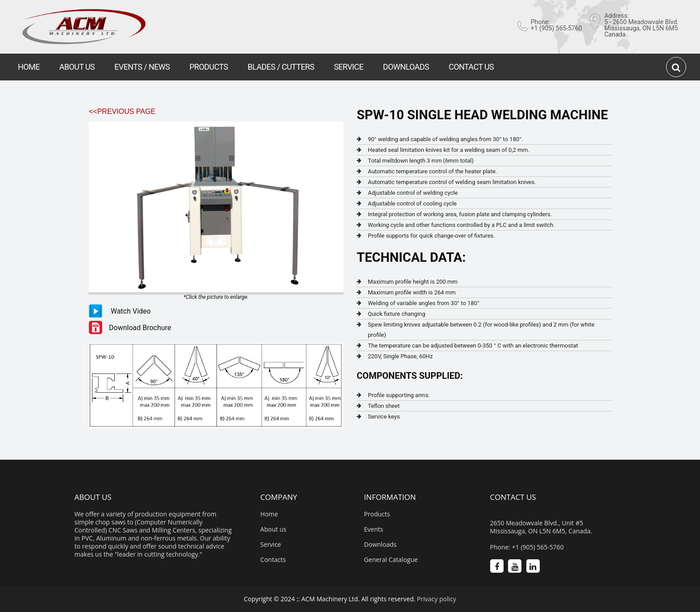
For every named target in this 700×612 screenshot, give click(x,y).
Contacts (273, 560)
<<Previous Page (122, 111)
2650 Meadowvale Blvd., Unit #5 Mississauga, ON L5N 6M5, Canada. (541, 527)
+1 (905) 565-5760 (556, 28)
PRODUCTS (208, 67)
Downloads (380, 545)
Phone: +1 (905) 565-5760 (527, 547)
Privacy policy (437, 599)
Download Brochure (140, 328)
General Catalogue (391, 560)
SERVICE (349, 67)
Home (269, 514)
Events (373, 529)
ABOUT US (77, 67)
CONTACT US (471, 67)
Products (377, 514)
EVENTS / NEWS (142, 67)
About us (273, 529)
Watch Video (131, 311)
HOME (29, 67)
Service (271, 545)
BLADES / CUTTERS (281, 67)
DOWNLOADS (406, 67)
